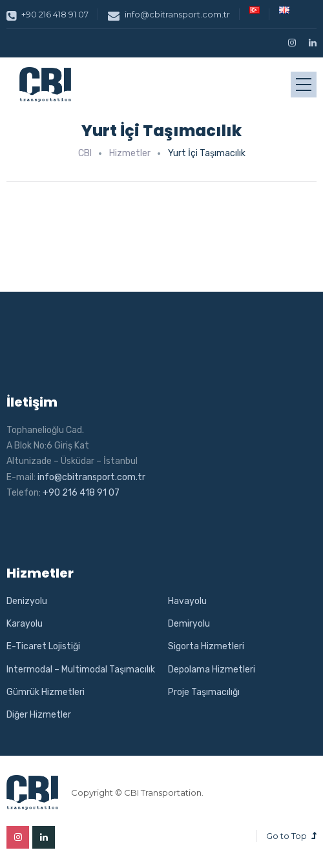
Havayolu (187, 601)
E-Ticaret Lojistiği (43, 646)
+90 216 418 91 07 (47, 14)
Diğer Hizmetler (39, 715)
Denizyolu (27, 601)
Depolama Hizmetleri (212, 670)
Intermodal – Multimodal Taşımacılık (81, 670)
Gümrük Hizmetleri (46, 692)
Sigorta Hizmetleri (206, 646)
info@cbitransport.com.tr (169, 14)
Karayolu (25, 624)
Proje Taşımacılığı (204, 692)
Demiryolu (189, 624)
